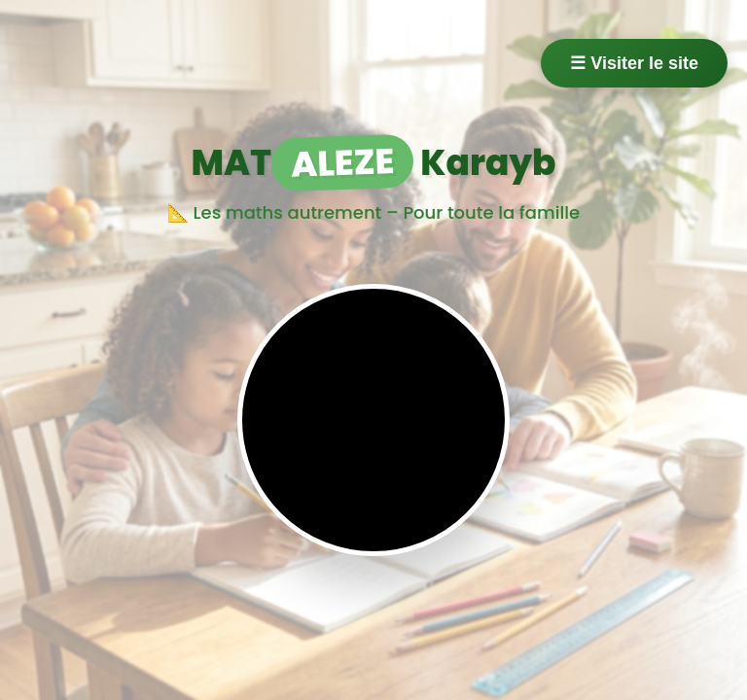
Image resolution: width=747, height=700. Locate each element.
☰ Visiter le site (634, 63)
